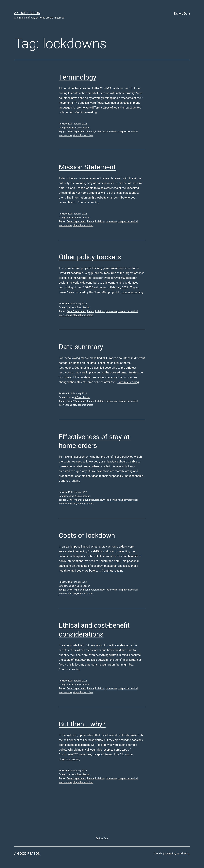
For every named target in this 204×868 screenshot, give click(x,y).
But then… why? (82, 724)
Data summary (81, 347)
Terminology (77, 77)
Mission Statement (87, 167)
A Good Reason (82, 128)
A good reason (27, 13)
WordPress (183, 854)
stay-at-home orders (83, 135)
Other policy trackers (90, 257)
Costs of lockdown (87, 535)
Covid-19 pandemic (77, 131)
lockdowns (111, 131)
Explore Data (182, 14)
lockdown (100, 131)
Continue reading (86, 112)
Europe (91, 131)
